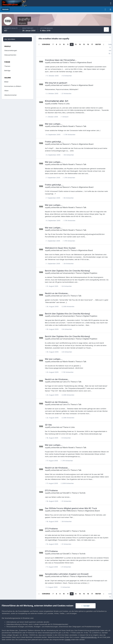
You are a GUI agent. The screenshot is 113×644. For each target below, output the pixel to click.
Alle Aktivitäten (10, 39)
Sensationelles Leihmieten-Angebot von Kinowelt (67, 574)
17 (92, 44)
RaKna (65, 576)
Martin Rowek (68, 126)
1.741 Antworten (69, 135)
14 (80, 44)
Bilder (6, 82)
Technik (82, 493)
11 (68, 44)
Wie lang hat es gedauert (56, 83)
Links (68, 104)
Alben (6, 91)
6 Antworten (66, 438)
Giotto (65, 62)
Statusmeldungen (11, 50)
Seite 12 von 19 (110, 49)
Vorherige (46, 44)
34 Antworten (68, 264)
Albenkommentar (11, 95)
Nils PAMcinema (69, 511)
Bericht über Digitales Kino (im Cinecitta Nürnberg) (68, 271)
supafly (48, 62)
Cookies (68, 640)
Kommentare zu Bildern (13, 86)
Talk (85, 126)
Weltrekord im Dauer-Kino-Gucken (60, 248)
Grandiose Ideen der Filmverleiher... (61, 60)
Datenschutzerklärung (88, 637)
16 (88, 44)
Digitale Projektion (90, 273)
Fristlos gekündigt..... (54, 142)
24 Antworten (66, 286)
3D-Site (48, 425)
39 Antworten (66, 521)
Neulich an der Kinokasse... (57, 293)
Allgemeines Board (84, 62)
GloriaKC (66, 493)
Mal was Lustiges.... (54, 124)
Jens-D (66, 250)
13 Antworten (66, 76)
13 (76, 44)
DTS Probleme (51, 490)
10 (64, 44)
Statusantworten (10, 55)
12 (72, 44)
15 (84, 44)
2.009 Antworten (68, 306)
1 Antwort (65, 117)
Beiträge (7, 70)
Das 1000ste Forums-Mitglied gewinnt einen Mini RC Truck (71, 508)
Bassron (66, 144)
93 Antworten (68, 155)
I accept (86, 606)
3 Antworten (65, 587)
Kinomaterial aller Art (57, 101)
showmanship (68, 273)
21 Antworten (66, 93)
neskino (66, 85)
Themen (7, 66)
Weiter (98, 44)
